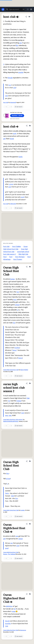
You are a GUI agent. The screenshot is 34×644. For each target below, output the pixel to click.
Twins (7, 493)
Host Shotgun (20, 257)
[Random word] (23, 9)
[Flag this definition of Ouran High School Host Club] (30, 267)
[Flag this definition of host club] (29, 17)
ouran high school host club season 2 (13, 420)
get (4, 139)
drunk (12, 139)
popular (21, 72)
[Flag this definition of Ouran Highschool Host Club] (30, 594)
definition (9, 606)
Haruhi (7, 621)
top (18, 292)
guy (21, 43)
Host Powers (18, 259)
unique (17, 305)
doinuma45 (13, 102)
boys (15, 300)
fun (14, 323)
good (7, 548)
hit (15, 609)
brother (17, 348)
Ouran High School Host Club (11, 370)
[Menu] (31, 9)
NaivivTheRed (24, 370)
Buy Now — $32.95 (17, 116)
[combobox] (15, 9)
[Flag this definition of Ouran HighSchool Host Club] (30, 524)
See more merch (15, 119)
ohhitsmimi (13, 204)
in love (8, 479)
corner (11, 184)
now (6, 415)
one (17, 536)
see (12, 543)
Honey (15, 350)
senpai (20, 539)
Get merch (18, 107)
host (11, 257)
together (8, 624)
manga (12, 279)
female (10, 78)
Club (28, 398)
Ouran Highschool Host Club (11, 630)
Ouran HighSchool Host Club (11, 552)
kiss (8, 474)
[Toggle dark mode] (28, 9)
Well (13, 496)
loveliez (23, 510)
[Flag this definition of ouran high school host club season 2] (30, 383)
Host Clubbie (16, 247)
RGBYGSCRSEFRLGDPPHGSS (11, 421)
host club (6, 102)
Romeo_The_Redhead (9, 554)
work (15, 134)
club (15, 88)
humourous (23, 630)
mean (14, 611)
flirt (17, 46)
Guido (20, 157)
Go (9, 401)
